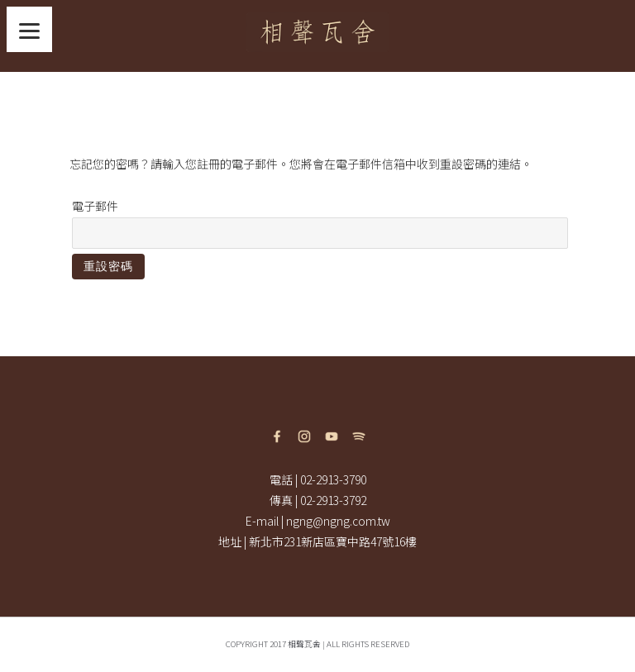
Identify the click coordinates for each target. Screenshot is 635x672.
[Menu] (29, 29)
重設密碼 (108, 266)
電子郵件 (95, 206)
